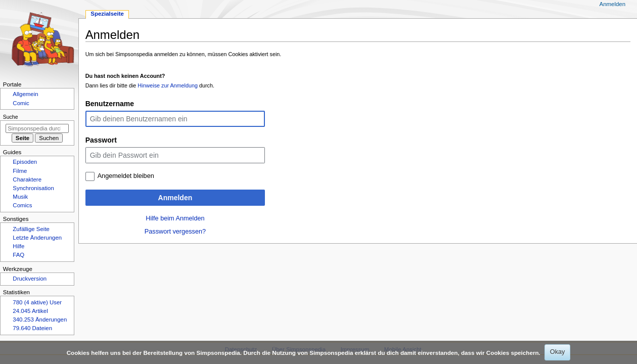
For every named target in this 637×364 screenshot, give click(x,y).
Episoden (25, 162)
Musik (20, 197)
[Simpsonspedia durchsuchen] (37, 128)
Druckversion (30, 279)
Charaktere (27, 179)
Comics (22, 205)
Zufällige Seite (31, 229)
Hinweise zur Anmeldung (168, 85)
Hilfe (18, 246)
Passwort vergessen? (175, 232)
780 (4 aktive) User (37, 302)
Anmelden (175, 198)
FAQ (18, 255)
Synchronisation (33, 188)
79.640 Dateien (32, 328)
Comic (21, 103)
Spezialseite (107, 14)
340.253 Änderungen (40, 320)
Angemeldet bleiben (126, 176)
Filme (20, 171)
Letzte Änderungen (37, 238)
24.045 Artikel (30, 311)
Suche (11, 117)
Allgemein (25, 94)
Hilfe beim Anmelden (175, 218)
